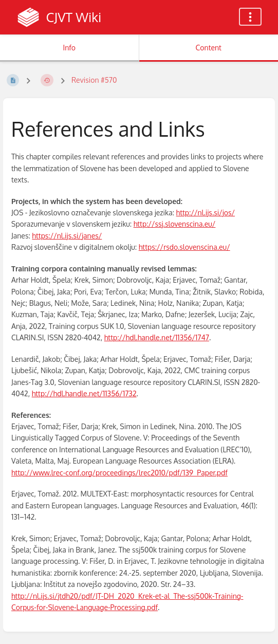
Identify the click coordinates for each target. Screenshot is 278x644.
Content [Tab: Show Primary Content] (209, 48)
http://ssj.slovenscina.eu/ (175, 224)
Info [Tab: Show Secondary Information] (69, 48)
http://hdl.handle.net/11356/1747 (157, 337)
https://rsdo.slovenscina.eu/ (184, 247)
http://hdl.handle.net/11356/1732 (84, 393)
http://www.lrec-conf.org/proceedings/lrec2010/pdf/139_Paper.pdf (119, 473)
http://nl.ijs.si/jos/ (206, 213)
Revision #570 (94, 80)
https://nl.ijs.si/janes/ (67, 236)
